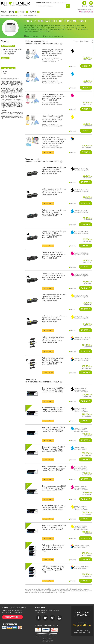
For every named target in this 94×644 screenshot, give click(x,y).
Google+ (52, 618)
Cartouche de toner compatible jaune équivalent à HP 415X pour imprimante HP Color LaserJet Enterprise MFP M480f (54, 319)
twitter (45, 618)
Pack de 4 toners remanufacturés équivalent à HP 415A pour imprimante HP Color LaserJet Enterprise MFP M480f (53, 340)
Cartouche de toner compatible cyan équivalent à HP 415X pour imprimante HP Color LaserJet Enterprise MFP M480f (54, 234)
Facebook (38, 618)
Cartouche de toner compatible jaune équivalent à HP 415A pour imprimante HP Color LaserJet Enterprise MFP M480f (54, 297)
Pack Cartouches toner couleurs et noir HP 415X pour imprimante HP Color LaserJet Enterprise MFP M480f (53, 569)
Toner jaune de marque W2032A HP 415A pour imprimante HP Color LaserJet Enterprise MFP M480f (54, 508)
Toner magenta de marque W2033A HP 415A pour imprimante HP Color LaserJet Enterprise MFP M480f (54, 468)
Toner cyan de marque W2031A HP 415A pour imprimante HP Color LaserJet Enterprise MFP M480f (53, 429)
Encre (22, 12)
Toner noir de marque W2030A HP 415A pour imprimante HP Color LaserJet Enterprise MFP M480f (53, 390)
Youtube (59, 618)
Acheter (85, 182)
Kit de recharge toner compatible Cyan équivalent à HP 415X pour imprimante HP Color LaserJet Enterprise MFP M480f (53, 76)
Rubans (33, 12)
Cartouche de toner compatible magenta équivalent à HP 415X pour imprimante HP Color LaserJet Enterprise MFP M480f (54, 276)
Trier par (76, 41)
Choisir (85, 66)
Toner (12, 12)
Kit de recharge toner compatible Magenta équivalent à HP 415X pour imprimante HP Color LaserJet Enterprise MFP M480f (54, 97)
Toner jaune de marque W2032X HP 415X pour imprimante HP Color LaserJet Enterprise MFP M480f (54, 527)
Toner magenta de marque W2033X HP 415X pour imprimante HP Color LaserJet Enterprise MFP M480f (54, 488)
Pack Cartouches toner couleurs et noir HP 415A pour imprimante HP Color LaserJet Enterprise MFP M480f (53, 548)
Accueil (4, 12)
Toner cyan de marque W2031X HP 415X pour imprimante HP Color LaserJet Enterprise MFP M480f (53, 449)
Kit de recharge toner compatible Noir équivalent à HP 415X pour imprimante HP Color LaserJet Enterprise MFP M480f (53, 53)
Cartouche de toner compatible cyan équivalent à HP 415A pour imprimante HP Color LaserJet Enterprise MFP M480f (54, 213)
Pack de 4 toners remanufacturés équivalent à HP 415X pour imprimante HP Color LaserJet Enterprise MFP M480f (53, 361)
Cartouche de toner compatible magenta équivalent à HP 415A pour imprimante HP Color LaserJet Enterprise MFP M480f (54, 255)
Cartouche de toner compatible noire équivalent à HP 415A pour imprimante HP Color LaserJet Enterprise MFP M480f (54, 171)
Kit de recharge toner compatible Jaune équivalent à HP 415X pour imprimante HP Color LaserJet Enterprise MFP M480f (53, 119)
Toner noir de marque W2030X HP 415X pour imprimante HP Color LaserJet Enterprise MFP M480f (53, 410)
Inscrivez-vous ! (12, 617)
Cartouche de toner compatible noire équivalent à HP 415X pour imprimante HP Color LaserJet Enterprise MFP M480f (54, 192)
